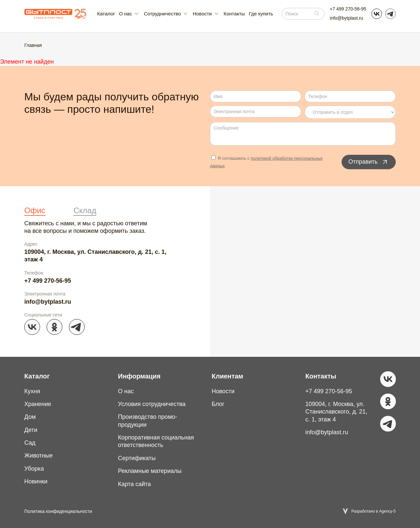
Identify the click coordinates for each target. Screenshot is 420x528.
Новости (223, 391)
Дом (30, 417)
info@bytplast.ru (346, 18)
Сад (30, 443)
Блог (218, 404)
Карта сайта (135, 484)
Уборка (34, 469)
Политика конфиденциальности (58, 511)
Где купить (261, 14)
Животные (39, 456)
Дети (31, 430)
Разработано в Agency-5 (374, 511)
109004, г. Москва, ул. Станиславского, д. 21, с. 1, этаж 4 (95, 256)
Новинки (36, 481)
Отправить (369, 162)
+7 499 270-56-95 (348, 9)
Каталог (106, 14)
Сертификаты (137, 458)
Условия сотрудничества (152, 404)
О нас (126, 391)
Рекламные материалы (150, 471)
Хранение (38, 404)
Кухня (32, 391)
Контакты (234, 14)
